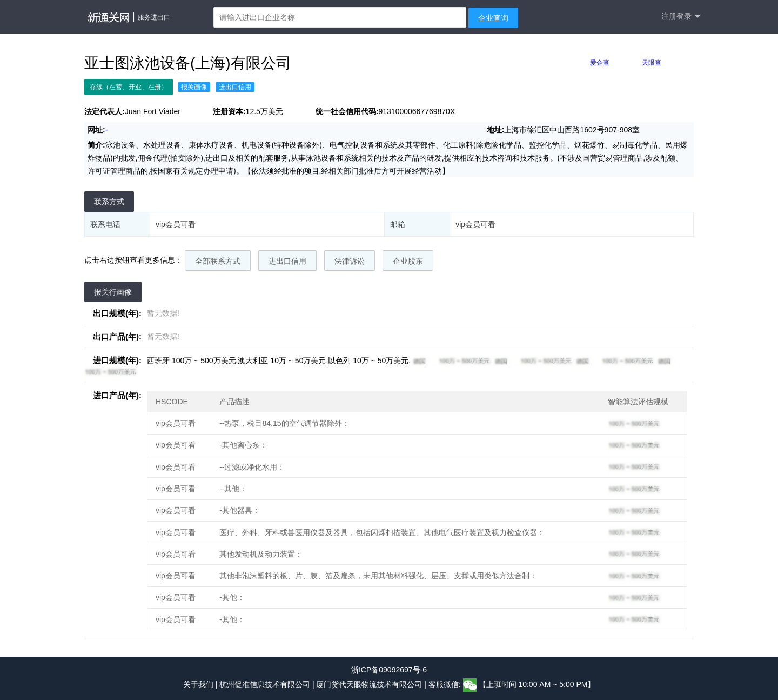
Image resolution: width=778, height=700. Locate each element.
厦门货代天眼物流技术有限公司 (370, 685)
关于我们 (198, 685)
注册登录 (681, 16)
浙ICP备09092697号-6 (389, 670)
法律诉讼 (350, 261)
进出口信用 (287, 261)
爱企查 (600, 63)
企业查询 (493, 18)
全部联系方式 (218, 261)
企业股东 (408, 261)
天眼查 (652, 63)
